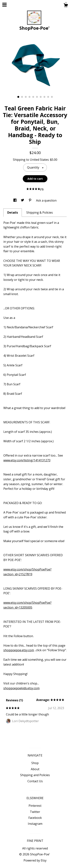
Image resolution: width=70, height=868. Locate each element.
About (35, 769)
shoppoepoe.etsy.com (19, 650)
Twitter (35, 812)
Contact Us (35, 781)
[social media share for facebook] (15, 200)
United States (39, 160)
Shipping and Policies (35, 775)
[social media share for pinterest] (30, 200)
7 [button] (41, 97)
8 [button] (44, 97)
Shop (35, 763)
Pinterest (35, 806)
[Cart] (66, 6)
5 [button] (33, 97)
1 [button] (18, 97)
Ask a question (46, 200)
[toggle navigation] (4, 5)
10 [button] (52, 97)
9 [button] (48, 97)
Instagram (35, 824)
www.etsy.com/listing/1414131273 (27, 460)
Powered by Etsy (35, 860)
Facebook (35, 818)
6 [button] (37, 97)
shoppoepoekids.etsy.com (21, 688)
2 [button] (22, 97)
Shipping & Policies (40, 212)
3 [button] (26, 97)
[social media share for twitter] (23, 200)
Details (13, 212)
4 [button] (29, 97)
